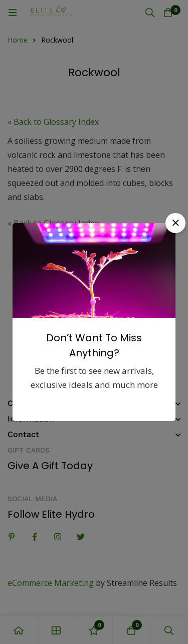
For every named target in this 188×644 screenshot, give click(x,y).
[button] (175, 223)
